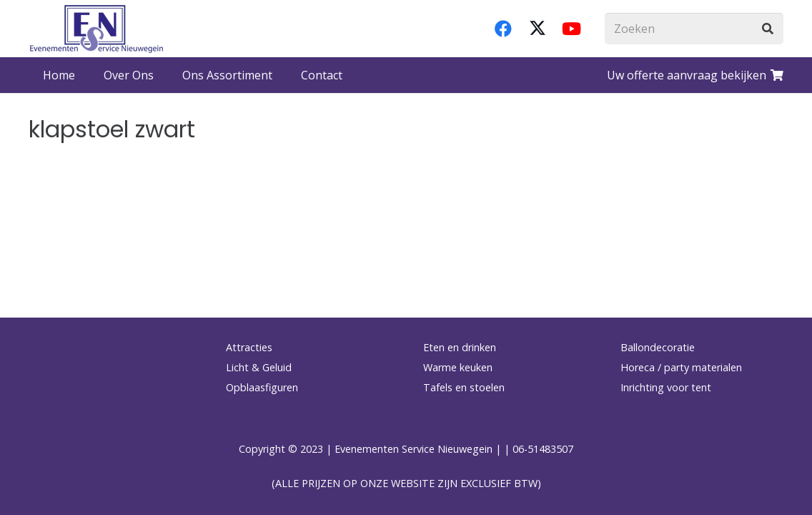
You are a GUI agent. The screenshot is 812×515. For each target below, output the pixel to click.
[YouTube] (572, 29)
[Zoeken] (694, 29)
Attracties (249, 347)
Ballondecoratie (658, 347)
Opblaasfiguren (262, 387)
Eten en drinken (460, 347)
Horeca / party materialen (681, 367)
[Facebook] (503, 29)
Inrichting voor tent (666, 387)
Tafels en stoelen (464, 387)
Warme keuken (458, 367)
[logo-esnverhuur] (96, 29)
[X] (538, 29)
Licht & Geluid (259, 367)
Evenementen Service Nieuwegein (414, 449)
